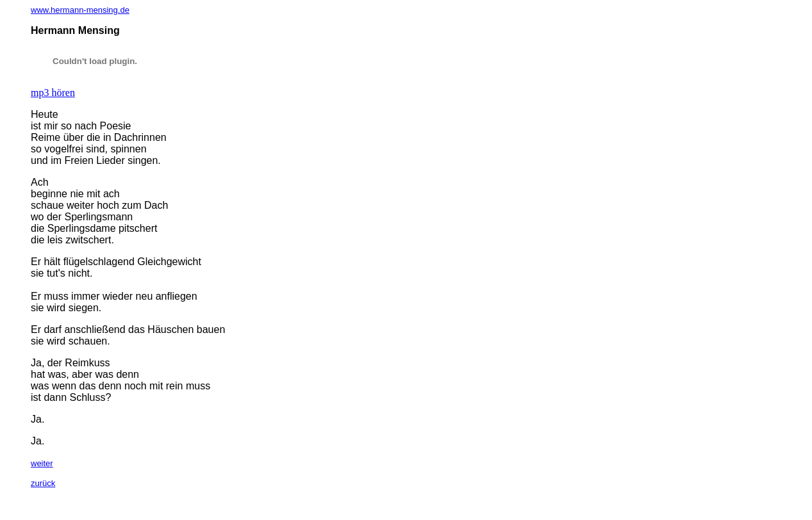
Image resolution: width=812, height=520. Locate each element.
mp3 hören (53, 93)
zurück (43, 483)
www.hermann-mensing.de (80, 10)
